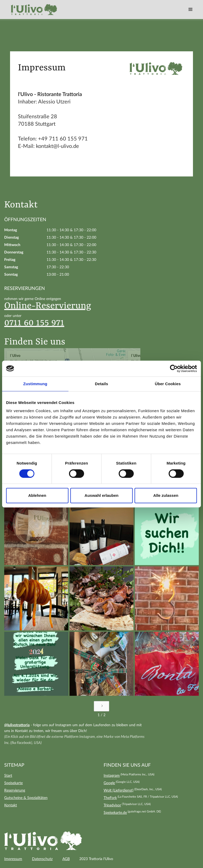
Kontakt (11, 805)
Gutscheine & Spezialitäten (26, 798)
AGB (66, 859)
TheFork (110, 798)
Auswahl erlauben (101, 495)
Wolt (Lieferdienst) (119, 790)
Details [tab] (101, 384)
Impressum (13, 859)
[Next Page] (101, 706)
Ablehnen (37, 495)
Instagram (112, 776)
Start (8, 776)
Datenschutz (42, 859)
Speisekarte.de (115, 813)
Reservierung (15, 790)
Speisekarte (13, 783)
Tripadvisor (112, 805)
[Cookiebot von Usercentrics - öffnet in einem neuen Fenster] (174, 369)
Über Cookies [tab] (168, 384)
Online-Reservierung (48, 306)
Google (109, 783)
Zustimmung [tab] (35, 384)
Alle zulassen (166, 495)
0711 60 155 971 (34, 323)
